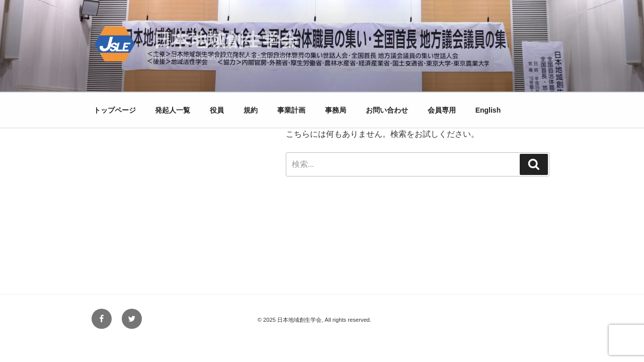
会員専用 (442, 110)
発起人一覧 (173, 110)
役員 (217, 110)
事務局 (336, 110)
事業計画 (291, 110)
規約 (251, 110)
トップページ (115, 110)
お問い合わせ (387, 110)
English (488, 110)
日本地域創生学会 (225, 40)
